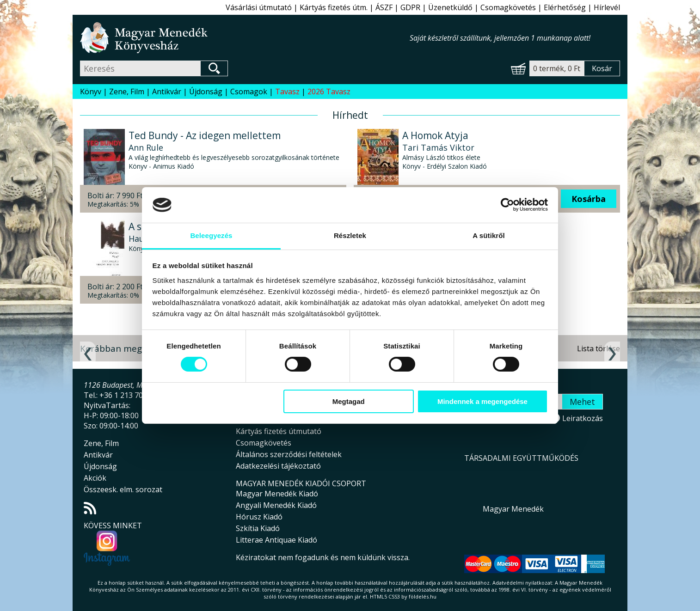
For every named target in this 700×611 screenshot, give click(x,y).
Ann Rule (146, 147)
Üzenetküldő (450, 7)
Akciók (95, 478)
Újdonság (206, 92)
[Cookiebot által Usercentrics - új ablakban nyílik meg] (507, 205)
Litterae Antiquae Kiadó (276, 540)
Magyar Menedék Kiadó (277, 494)
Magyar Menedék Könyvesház (245, 38)
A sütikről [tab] (489, 235)
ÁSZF (384, 7)
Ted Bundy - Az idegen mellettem (205, 135)
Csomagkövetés (508, 7)
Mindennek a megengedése (482, 401)
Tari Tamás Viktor (438, 147)
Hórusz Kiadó (259, 517)
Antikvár (167, 92)
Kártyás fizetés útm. (334, 7)
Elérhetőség (565, 7)
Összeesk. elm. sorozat (123, 489)
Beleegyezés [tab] (211, 235)
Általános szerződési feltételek (289, 454)
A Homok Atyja (435, 135)
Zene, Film (127, 92)
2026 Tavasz (329, 92)
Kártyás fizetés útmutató (279, 431)
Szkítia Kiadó (258, 528)
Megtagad (349, 401)
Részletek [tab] (350, 235)
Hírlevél (607, 7)
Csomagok (249, 92)
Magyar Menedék (513, 509)
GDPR (410, 7)
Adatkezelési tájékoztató (278, 466)
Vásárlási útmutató (259, 7)
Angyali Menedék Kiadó (276, 505)
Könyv (91, 92)
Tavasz (287, 92)
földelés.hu (423, 596)
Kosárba (589, 199)
